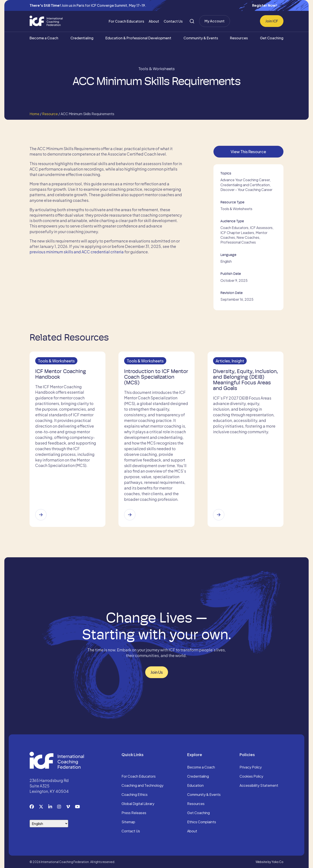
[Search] (192, 21)
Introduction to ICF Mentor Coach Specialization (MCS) (151, 378)
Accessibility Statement (259, 785)
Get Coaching (272, 38)
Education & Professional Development (138, 38)
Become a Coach (44, 38)
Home (34, 114)
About (154, 21)
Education (195, 785)
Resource (50, 114)
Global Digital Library (138, 803)
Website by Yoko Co (270, 861)
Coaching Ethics (135, 794)
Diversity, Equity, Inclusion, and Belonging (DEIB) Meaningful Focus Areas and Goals (244, 381)
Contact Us (173, 21)
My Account (215, 21)
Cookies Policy (251, 776)
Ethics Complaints (202, 822)
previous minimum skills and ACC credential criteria (77, 252)
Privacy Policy (251, 767)
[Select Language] (49, 823)
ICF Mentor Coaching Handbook (62, 375)
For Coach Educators (126, 21)
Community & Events (201, 38)
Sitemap (128, 822)
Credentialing (82, 38)
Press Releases (134, 813)
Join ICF (272, 21)
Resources (239, 38)
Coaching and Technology (142, 785)
